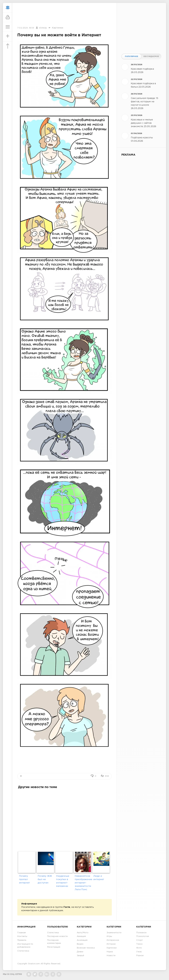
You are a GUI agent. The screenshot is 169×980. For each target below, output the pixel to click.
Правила (22, 940)
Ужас (139, 952)
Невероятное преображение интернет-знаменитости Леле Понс (83, 883)
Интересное (113, 940)
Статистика (23, 951)
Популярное (131, 57)
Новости (111, 956)
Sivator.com (34, 964)
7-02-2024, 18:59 (26, 28)
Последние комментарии (54, 942)
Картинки (58, 28)
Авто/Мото (83, 933)
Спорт (139, 940)
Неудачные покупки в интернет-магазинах (63, 881)
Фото (139, 948)
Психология (143, 936)
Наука (110, 952)
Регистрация (54, 947)
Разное (140, 956)
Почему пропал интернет (24, 879)
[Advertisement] (64, 15)
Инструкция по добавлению (25, 946)
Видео (80, 944)
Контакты (22, 936)
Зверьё (80, 956)
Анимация (82, 940)
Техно (139, 944)
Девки (80, 952)
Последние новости (57, 936)
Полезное (141, 933)
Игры (109, 936)
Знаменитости (114, 933)
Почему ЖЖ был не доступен (45, 879)
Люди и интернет (99, 878)
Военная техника (86, 948)
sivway (43, 28)
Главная (21, 933)
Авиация (81, 936)
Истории (111, 944)
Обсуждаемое (151, 57)
